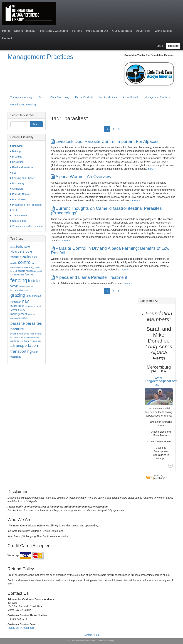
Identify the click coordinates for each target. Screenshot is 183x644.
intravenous (30, 306)
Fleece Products (84, 97)
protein (24, 337)
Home (6, 31)
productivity (15, 337)
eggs (22, 267)
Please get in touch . (21, 628)
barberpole (23, 247)
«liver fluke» (18, 310)
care (34, 257)
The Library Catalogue (54, 31)
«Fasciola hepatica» (25, 271)
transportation (26, 345)
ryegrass (34, 341)
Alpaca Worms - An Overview (81, 177)
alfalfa (13, 247)
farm (12, 271)
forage (14, 286)
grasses (27, 290)
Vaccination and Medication (26, 226)
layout (38, 306)
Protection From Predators (26, 205)
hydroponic (17, 306)
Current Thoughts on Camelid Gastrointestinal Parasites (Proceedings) (106, 211)
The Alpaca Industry (21, 97)
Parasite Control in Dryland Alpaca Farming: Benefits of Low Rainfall (110, 251)
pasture (17, 329)
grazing (18, 295)
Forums (77, 31)
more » (151, 169)
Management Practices (40, 57)
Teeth (14, 210)
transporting (21, 351)
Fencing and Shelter (22, 178)
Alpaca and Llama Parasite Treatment (89, 277)
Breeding (16, 157)
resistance (15, 341)
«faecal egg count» (32, 267)
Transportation (19, 215)
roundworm (24, 341)
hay (25, 301)
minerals (31, 314)
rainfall (36, 337)
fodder (34, 281)
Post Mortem (18, 199)
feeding (30, 274)
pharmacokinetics (20, 334)
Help (97, 635)
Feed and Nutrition (22, 167)
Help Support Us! (97, 31)
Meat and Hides (108, 97)
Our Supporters (122, 31)
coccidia (14, 263)
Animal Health (131, 97)
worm (35, 352)
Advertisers (143, 31)
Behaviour (17, 146)
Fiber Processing (60, 97)
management (19, 314)
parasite (18, 323)
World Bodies (163, 31)
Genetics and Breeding (23, 105)
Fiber (41, 97)
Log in (160, 46)
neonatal (14, 318)
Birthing (15, 151)
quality (30, 337)
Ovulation (17, 189)
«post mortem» (36, 334)
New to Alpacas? (25, 31)
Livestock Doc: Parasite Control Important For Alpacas (105, 141)
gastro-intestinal (26, 286)
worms (16, 357)
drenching (15, 267)
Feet (14, 173)
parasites (34, 323)
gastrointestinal (17, 290)
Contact (7, 38)
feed (22, 275)
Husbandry (17, 183)
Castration (17, 162)
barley (27, 256)
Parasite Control (20, 194)
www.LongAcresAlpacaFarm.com (161, 381)
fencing (19, 280)
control (25, 262)
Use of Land (18, 221)
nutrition (24, 318)
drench (35, 263)
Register (173, 46)
